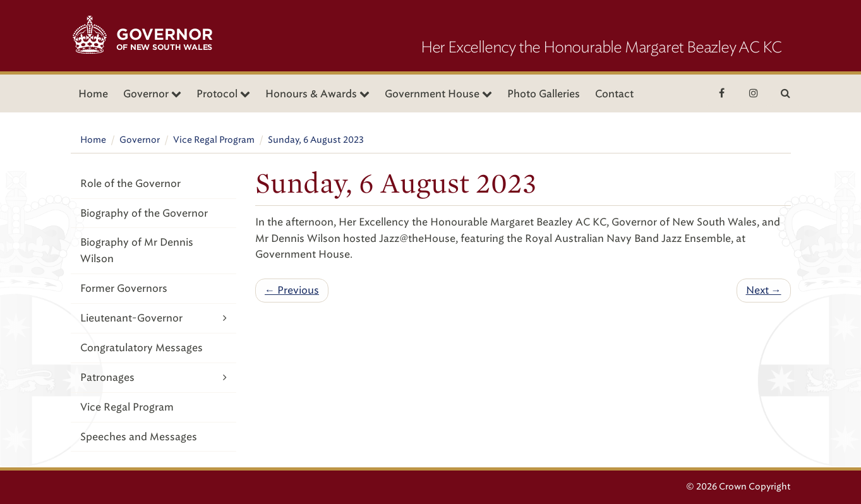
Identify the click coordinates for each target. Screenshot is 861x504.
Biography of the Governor (144, 213)
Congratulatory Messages (141, 348)
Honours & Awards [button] (317, 94)
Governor (140, 140)
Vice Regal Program (214, 140)
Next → (764, 290)
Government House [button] (438, 94)
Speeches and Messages (139, 437)
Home (93, 94)
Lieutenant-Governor (154, 318)
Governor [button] (152, 94)
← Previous (292, 290)
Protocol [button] (223, 94)
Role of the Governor (130, 183)
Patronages (154, 377)
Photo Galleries (544, 94)
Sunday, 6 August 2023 (316, 140)
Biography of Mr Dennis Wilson (137, 250)
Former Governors (124, 288)
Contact (614, 94)
